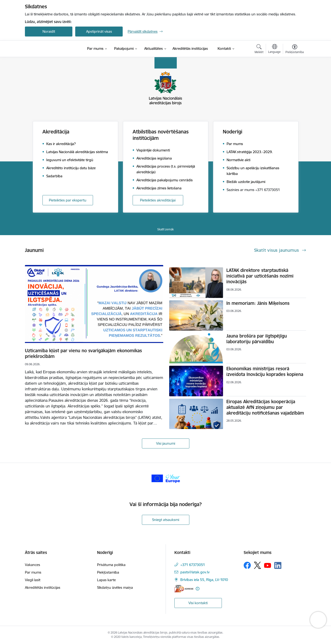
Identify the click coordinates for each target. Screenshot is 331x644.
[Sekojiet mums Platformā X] (257, 565)
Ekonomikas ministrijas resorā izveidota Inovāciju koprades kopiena (265, 371)
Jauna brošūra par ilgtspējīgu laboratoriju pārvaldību (257, 339)
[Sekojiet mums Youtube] (268, 565)
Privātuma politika (111, 565)
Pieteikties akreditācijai (158, 200)
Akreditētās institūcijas (43, 587)
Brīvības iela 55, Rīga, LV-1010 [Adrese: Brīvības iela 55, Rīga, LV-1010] (204, 580)
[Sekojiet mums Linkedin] (278, 566)
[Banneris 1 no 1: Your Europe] (165, 478)
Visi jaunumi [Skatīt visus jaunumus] (166, 443)
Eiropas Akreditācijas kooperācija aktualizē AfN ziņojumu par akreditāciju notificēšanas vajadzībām (265, 407)
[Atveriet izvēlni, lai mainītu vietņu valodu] (274, 49)
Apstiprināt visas (99, 31)
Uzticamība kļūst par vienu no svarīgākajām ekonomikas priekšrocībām (83, 353)
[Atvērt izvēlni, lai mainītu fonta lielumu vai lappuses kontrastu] (295, 50)
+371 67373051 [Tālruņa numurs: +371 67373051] (193, 565)
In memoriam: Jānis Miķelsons (258, 303)
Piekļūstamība (108, 572)
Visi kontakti (198, 603)
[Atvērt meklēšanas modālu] (259, 50)
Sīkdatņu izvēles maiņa (115, 587)
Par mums (33, 572)
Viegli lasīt (33, 580)
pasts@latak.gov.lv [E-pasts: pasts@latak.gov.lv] (195, 572)
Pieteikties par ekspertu (68, 200)
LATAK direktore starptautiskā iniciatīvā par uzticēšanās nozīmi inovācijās (260, 276)
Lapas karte (106, 580)
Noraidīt (49, 31)
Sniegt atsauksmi (166, 520)
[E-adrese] (184, 589)
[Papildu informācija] (198, 589)
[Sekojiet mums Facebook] (247, 565)
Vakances (33, 565)
